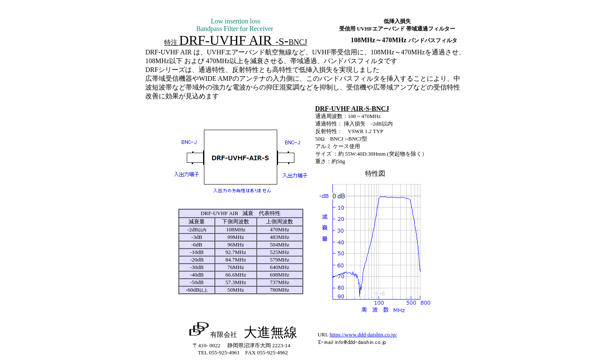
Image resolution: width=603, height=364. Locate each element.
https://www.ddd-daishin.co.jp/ (363, 335)
